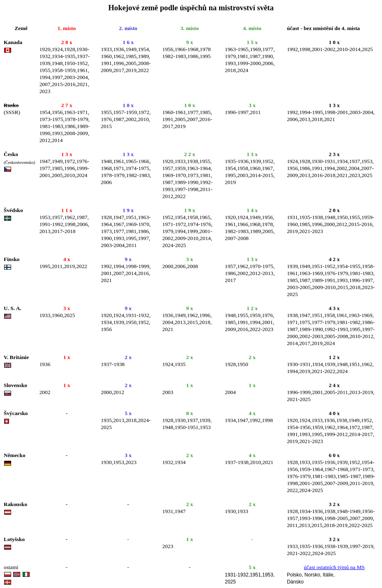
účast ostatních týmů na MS (334, 567)
